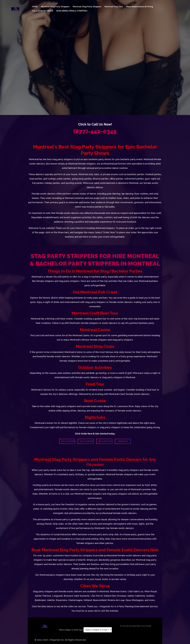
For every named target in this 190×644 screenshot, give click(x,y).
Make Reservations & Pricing (140, 7)
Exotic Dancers (68, 441)
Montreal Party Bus (114, 7)
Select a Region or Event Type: (71, 630)
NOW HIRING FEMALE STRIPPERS (72, 11)
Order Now (123, 441)
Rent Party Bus (105, 441)
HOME (35, 7)
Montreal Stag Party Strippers (55, 7)
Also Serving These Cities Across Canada (137, 626)
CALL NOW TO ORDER (43, 11)
